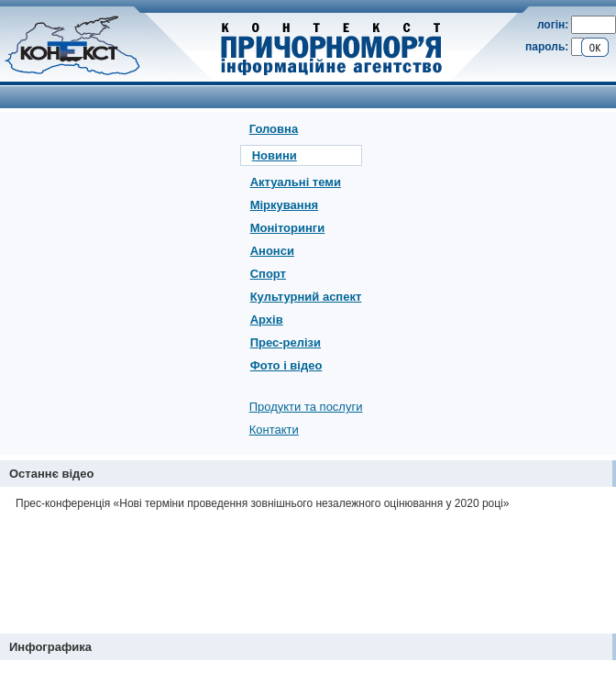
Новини (275, 155)
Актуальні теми (296, 182)
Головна (274, 129)
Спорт (268, 274)
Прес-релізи (286, 342)
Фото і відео (286, 365)
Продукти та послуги (306, 407)
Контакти (274, 430)
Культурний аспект (306, 297)
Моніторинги (288, 228)
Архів (267, 320)
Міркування (284, 205)
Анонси (272, 251)
